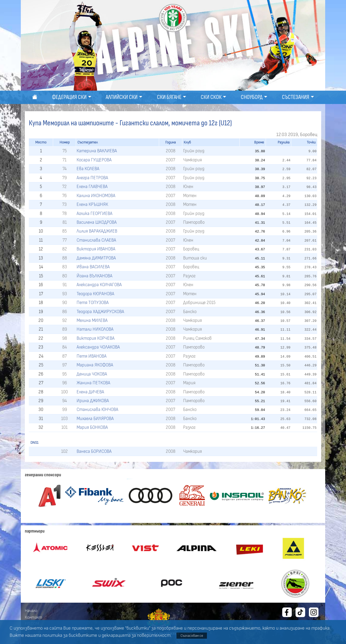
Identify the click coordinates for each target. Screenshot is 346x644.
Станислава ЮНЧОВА (97, 409)
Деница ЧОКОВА (92, 374)
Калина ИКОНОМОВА (96, 196)
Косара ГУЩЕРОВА (94, 160)
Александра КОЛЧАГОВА (99, 285)
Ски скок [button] (211, 97)
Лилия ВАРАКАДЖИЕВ (97, 231)
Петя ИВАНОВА (92, 356)
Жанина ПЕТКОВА (93, 383)
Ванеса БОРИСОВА (94, 451)
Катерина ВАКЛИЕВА (97, 151)
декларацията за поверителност (136, 635)
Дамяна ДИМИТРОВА (96, 258)
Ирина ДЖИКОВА (93, 401)
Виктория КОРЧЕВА (96, 338)
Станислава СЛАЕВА (96, 240)
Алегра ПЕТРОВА (92, 178)
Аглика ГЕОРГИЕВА (95, 213)
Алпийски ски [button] (122, 97)
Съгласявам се (192, 636)
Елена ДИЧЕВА (90, 392)
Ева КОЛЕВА (88, 169)
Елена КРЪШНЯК (92, 204)
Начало (31, 611)
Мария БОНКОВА (92, 427)
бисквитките (83, 635)
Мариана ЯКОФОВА (95, 365)
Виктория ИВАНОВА (96, 249)
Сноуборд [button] (252, 97)
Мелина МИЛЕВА (92, 320)
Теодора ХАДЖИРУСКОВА (100, 312)
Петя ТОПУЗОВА (93, 303)
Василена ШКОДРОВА (97, 222)
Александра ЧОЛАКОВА (98, 347)
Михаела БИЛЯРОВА (95, 419)
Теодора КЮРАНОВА (95, 294)
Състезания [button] (296, 97)
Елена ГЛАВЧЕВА (92, 187)
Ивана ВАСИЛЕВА (93, 267)
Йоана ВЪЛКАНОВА (95, 276)
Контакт (34, 617)
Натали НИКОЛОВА (95, 329)
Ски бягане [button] (169, 97)
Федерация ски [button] (69, 97)
